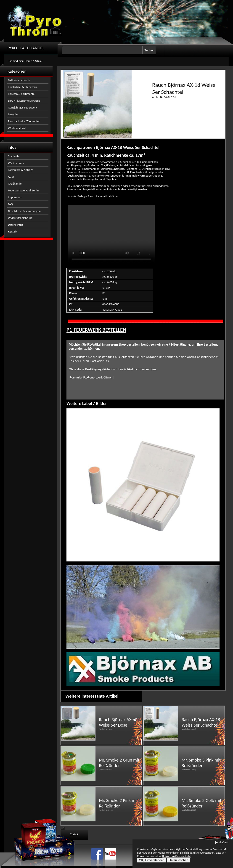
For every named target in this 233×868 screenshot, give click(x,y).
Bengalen (14, 114)
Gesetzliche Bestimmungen (24, 211)
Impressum (15, 197)
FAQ (10, 204)
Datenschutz (15, 225)
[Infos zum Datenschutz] (177, 856)
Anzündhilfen (161, 186)
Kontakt (13, 232)
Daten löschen (179, 860)
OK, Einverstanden (152, 860)
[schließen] (222, 842)
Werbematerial (17, 128)
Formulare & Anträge (21, 170)
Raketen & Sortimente (21, 94)
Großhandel (15, 184)
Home (28, 61)
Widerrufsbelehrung (20, 218)
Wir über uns (16, 163)
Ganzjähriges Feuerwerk (23, 107)
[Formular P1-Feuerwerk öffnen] (91, 377)
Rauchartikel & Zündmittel (24, 121)
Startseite (14, 156)
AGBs (11, 177)
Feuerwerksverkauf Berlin (23, 190)
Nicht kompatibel (111, 234)
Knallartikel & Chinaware (23, 87)
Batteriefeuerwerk (19, 80)
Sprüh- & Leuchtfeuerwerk (24, 101)
